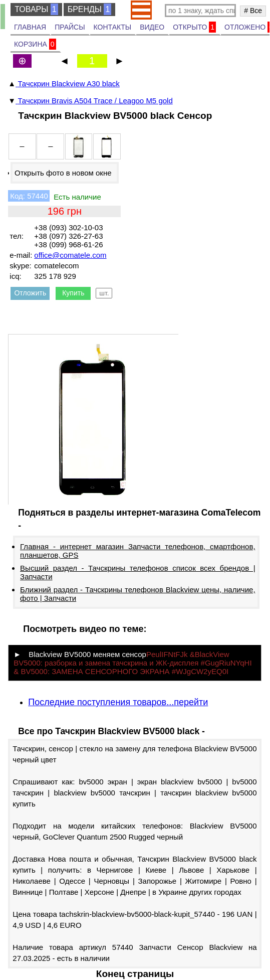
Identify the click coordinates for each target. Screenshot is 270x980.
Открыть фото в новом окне (63, 173)
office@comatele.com (70, 255)
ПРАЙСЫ (70, 27)
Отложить (30, 293)
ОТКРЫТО (194, 27)
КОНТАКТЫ (113, 27)
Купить (73, 293)
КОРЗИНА (35, 44)
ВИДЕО (152, 27)
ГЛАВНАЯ (30, 27)
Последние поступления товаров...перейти (118, 702)
